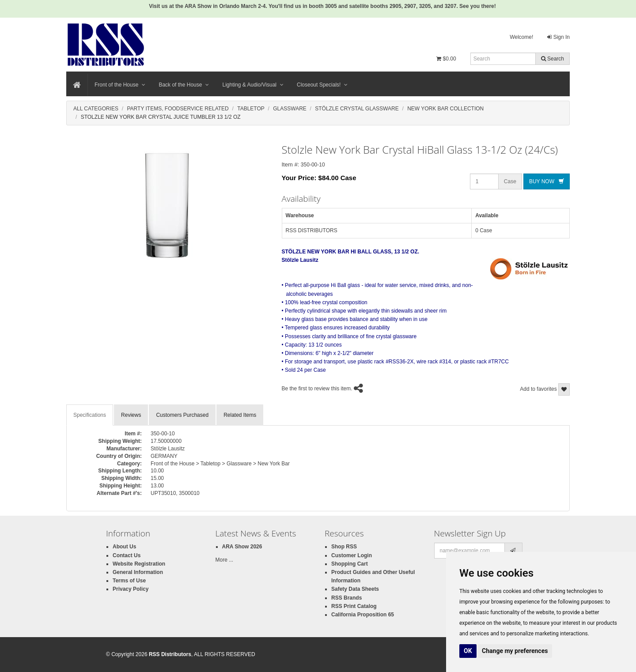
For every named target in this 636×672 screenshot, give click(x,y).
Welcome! (521, 37)
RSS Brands (346, 598)
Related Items (240, 415)
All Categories (96, 109)
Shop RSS (344, 547)
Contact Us (127, 555)
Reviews (131, 415)
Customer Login (352, 555)
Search (553, 59)
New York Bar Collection (445, 109)
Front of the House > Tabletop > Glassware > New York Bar (220, 464)
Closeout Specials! (322, 85)
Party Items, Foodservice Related (178, 109)
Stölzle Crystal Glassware (357, 109)
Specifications (90, 415)
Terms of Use (129, 581)
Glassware (290, 109)
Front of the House (120, 85)
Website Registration (139, 564)
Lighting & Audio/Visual (253, 85)
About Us (124, 547)
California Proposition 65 (363, 615)
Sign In (558, 37)
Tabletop (251, 109)
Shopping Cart (350, 564)
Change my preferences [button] (515, 651)
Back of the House (184, 85)
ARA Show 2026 (242, 547)
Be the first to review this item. (317, 389)
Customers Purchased (182, 415)
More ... (225, 560)
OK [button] (468, 651)
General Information (138, 572)
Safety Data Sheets (355, 589)
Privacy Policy (131, 589)
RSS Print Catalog (354, 606)
